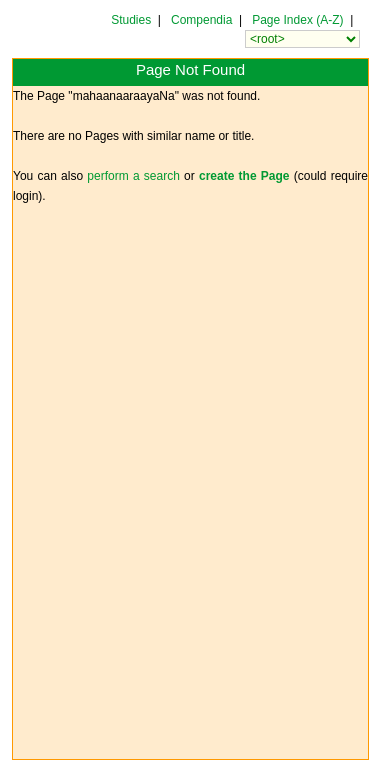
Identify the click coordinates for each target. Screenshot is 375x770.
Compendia (201, 20)
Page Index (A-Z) (297, 20)
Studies (131, 20)
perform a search (133, 176)
